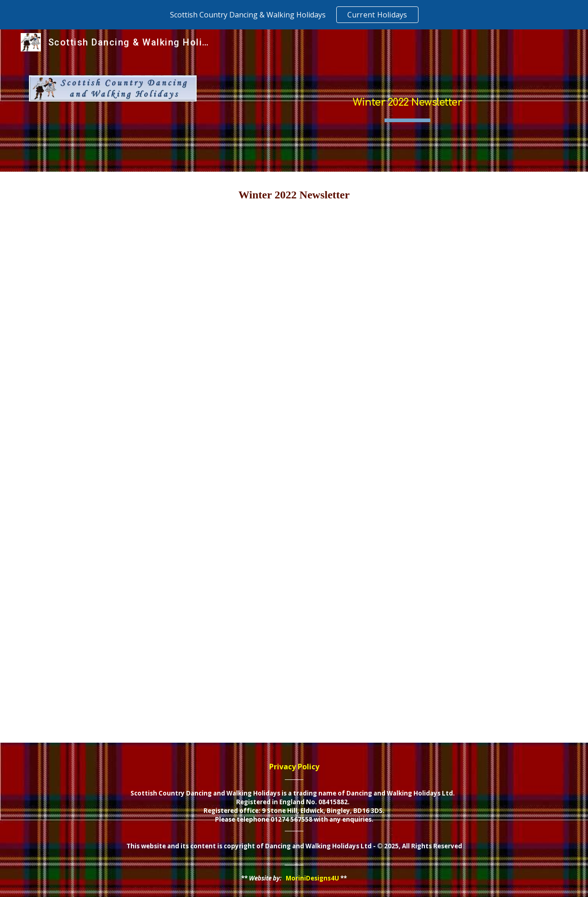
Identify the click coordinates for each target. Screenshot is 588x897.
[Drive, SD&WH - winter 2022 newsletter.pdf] (294, 480)
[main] (407, 101)
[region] (294, 15)
